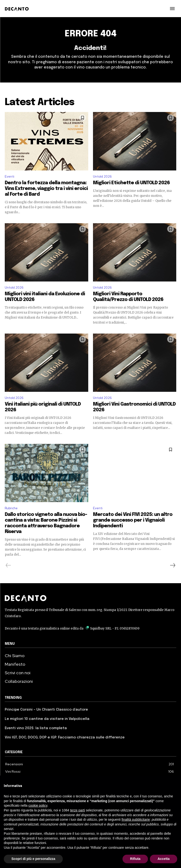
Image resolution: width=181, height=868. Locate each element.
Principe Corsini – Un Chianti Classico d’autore (46, 710)
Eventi (10, 177)
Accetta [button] (164, 859)
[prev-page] (8, 565)
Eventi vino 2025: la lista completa (36, 728)
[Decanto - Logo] (18, 9)
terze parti (78, 810)
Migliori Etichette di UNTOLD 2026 (131, 183)
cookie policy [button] (38, 805)
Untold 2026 (102, 177)
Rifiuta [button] (135, 859)
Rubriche (11, 508)
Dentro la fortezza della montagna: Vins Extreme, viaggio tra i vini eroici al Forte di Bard (46, 189)
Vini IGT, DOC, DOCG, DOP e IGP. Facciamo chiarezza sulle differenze (65, 737)
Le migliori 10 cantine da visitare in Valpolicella (47, 719)
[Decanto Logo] (90, 599)
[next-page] (172, 565)
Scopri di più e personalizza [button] (33, 859)
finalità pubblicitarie (136, 820)
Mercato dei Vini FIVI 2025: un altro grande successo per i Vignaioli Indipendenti (133, 520)
